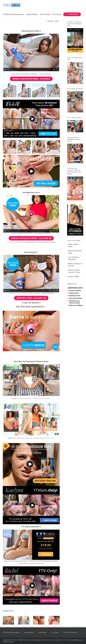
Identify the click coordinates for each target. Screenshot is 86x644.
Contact (57, 640)
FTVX (12, 640)
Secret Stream (43, 632)
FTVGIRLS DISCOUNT (70, 632)
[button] (4, 620)
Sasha (15, 398)
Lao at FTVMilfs (73, 277)
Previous (50, 21)
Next (57, 21)
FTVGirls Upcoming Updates (11, 632)
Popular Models (29, 632)
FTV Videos (55, 632)
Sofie (10, 438)
